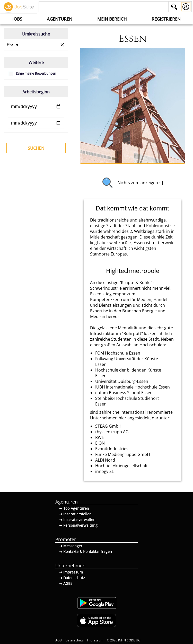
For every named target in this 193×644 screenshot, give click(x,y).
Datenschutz (74, 640)
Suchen (36, 148)
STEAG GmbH (108, 426)
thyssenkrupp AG (112, 432)
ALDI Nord (105, 460)
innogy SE (105, 471)
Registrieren (166, 19)
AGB (59, 640)
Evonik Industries (112, 449)
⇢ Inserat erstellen (75, 514)
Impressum (95, 640)
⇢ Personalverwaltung (78, 525)
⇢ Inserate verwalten (77, 520)
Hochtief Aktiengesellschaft (121, 466)
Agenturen (60, 19)
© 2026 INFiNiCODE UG (124, 640)
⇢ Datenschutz (72, 578)
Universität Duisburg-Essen (122, 381)
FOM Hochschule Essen (118, 353)
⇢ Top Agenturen (74, 508)
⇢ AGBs (66, 583)
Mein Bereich (112, 19)
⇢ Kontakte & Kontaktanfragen (86, 552)
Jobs (17, 19)
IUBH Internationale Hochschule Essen (133, 387)
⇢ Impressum (71, 572)
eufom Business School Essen (124, 393)
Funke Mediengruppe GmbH (123, 454)
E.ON (100, 443)
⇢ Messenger (71, 546)
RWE (100, 437)
